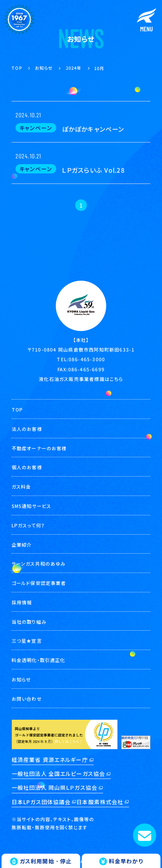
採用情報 (22, 602)
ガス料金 (21, 486)
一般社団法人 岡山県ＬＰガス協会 (54, 787)
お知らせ (21, 679)
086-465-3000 (87, 359)
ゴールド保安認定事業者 (39, 583)
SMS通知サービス (31, 506)
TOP (17, 409)
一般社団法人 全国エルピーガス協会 (58, 774)
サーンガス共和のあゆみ (39, 564)
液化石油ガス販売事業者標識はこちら (81, 379)
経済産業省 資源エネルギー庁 (50, 760)
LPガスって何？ (28, 525)
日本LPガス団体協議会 (41, 802)
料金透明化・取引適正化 (38, 660)
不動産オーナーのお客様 (39, 448)
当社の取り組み (29, 622)
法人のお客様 (27, 429)
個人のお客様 (27, 467)
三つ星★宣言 (27, 641)
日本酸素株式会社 (100, 802)
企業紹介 (22, 545)
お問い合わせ (27, 699)
